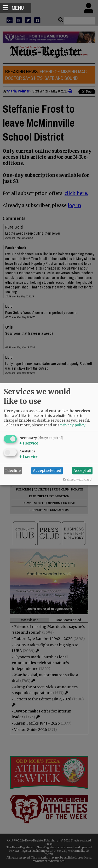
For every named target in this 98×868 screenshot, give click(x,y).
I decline (13, 471)
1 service (29, 443)
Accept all (82, 471)
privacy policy (73, 425)
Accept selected (47, 471)
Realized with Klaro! (77, 479)
